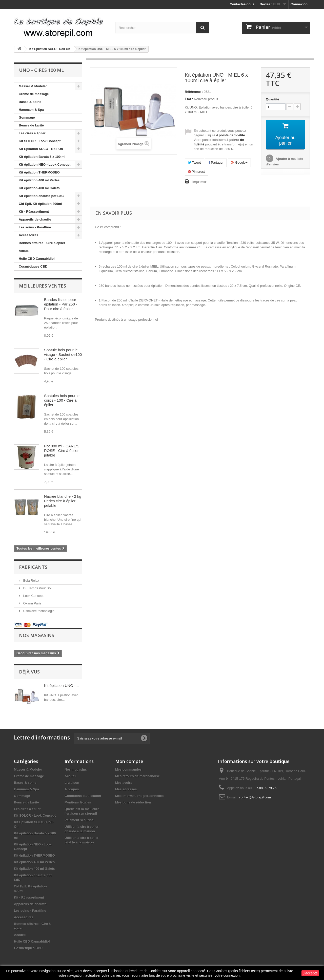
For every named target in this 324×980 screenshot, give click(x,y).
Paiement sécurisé (79, 820)
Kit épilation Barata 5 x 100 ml (42, 157)
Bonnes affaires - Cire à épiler (42, 243)
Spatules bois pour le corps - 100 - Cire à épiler (62, 400)
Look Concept (33, 596)
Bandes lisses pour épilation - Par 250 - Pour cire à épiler (61, 304)
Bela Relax (31, 581)
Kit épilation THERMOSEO (39, 172)
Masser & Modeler (33, 86)
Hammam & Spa (31, 110)
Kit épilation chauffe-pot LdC (41, 196)
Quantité (272, 99)
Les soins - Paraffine (35, 227)
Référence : (194, 92)
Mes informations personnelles (139, 796)
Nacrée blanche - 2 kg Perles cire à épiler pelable (63, 501)
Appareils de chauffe (35, 219)
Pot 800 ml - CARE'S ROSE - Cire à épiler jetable (62, 451)
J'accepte (310, 973)
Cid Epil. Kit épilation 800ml (40, 204)
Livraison (72, 783)
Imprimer (199, 182)
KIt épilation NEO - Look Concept (45, 165)
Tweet (194, 162)
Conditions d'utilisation (83, 796)
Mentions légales (78, 802)
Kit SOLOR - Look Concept (40, 141)
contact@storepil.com (255, 797)
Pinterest (196, 172)
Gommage (27, 117)
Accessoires (28, 235)
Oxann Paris (32, 603)
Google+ (239, 162)
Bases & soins (30, 102)
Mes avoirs (124, 783)
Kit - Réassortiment (34, 212)
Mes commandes (128, 769)
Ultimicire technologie (38, 611)
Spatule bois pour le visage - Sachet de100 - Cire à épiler (63, 354)
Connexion (299, 4)
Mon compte (129, 761)
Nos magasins (37, 635)
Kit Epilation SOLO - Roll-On (41, 149)
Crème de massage (34, 94)
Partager (216, 162)
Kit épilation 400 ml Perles (39, 180)
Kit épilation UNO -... (61, 685)
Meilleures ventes (43, 286)
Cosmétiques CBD (33, 266)
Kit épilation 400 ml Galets (39, 188)
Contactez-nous (242, 4)
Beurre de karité (31, 125)
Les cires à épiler (32, 133)
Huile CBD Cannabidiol (37, 259)
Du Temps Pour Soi (37, 588)
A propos (72, 789)
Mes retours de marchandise (137, 776)
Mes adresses (126, 789)
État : (189, 99)
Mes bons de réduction (133, 802)
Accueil (25, 251)
